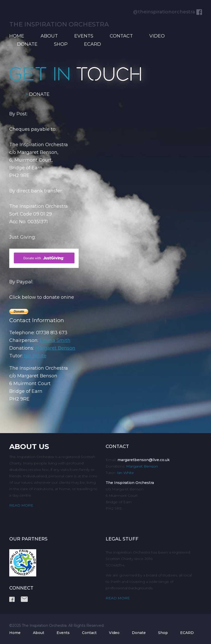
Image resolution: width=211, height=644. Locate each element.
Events (84, 36)
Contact (121, 36)
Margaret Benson (55, 348)
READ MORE (21, 505)
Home (17, 36)
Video (157, 36)
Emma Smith (55, 340)
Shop (61, 44)
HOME (17, 94)
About (49, 36)
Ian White (35, 356)
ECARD (93, 44)
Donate (27, 44)
